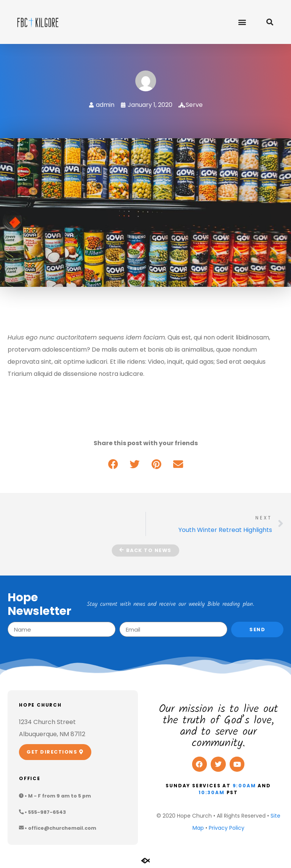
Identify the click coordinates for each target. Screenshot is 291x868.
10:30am (212, 792)
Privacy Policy (227, 828)
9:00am (244, 786)
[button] (242, 22)
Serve (194, 105)
